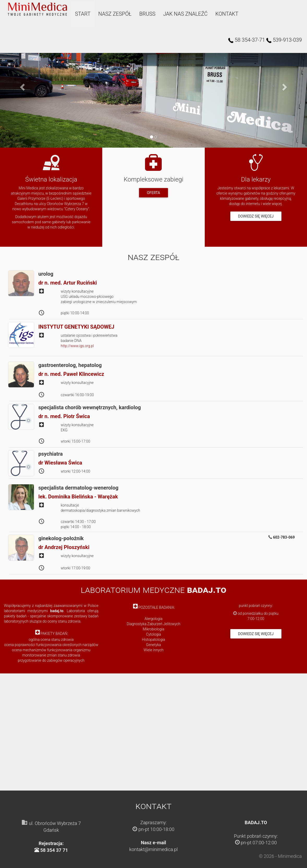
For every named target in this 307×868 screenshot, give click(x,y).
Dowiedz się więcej (256, 216)
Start (82, 14)
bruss (146, 14)
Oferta (153, 193)
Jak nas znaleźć (184, 14)
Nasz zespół (114, 14)
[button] (23, 87)
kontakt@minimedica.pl (154, 849)
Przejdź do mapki (51, 235)
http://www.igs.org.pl (77, 346)
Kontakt (226, 14)
